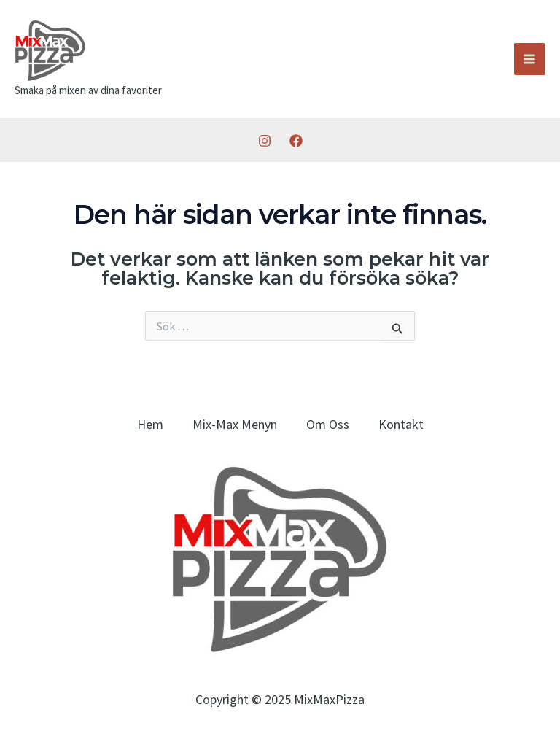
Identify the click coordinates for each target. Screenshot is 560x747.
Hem (150, 424)
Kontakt (401, 424)
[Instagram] (265, 141)
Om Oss (328, 424)
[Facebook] (296, 141)
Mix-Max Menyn (235, 424)
